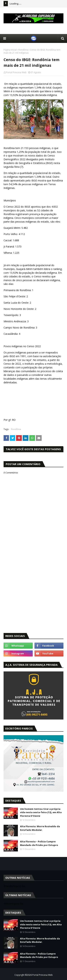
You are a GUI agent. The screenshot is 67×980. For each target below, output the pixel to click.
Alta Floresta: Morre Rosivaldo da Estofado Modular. (40, 828)
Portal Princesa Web (16, 72)
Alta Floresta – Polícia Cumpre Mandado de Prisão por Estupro (39, 843)
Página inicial (10, 50)
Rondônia (23, 50)
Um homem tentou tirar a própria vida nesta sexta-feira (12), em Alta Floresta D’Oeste (41, 812)
